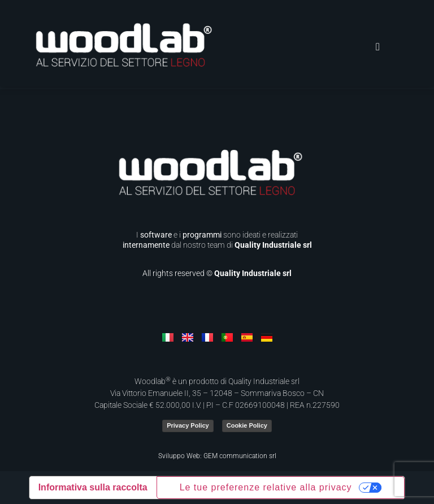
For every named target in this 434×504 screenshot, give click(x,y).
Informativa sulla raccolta (93, 487)
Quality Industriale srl (273, 245)
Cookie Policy (247, 425)
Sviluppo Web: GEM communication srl (217, 456)
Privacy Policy (188, 425)
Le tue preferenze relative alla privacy (266, 487)
